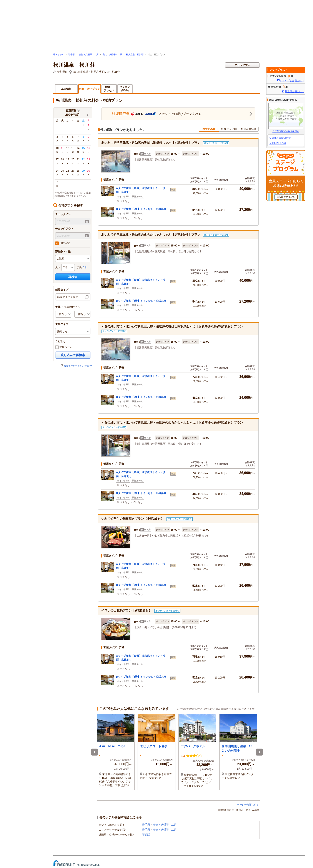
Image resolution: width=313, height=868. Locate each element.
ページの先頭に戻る (248, 804)
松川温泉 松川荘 (135, 54)
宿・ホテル (59, 54)
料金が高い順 (249, 129)
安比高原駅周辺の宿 (280, 138)
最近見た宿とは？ (295, 91)
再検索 (73, 277)
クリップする (242, 65)
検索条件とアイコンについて (76, 366)
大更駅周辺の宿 (277, 143)
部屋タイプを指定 (68, 297)
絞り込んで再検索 (73, 355)
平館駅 (146, 835)
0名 (85, 267)
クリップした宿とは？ (292, 80)
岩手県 (72, 54)
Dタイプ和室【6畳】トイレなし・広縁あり (141, 209)
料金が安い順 (229, 129)
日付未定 (62, 243)
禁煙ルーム (64, 347)
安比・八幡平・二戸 (89, 54)
